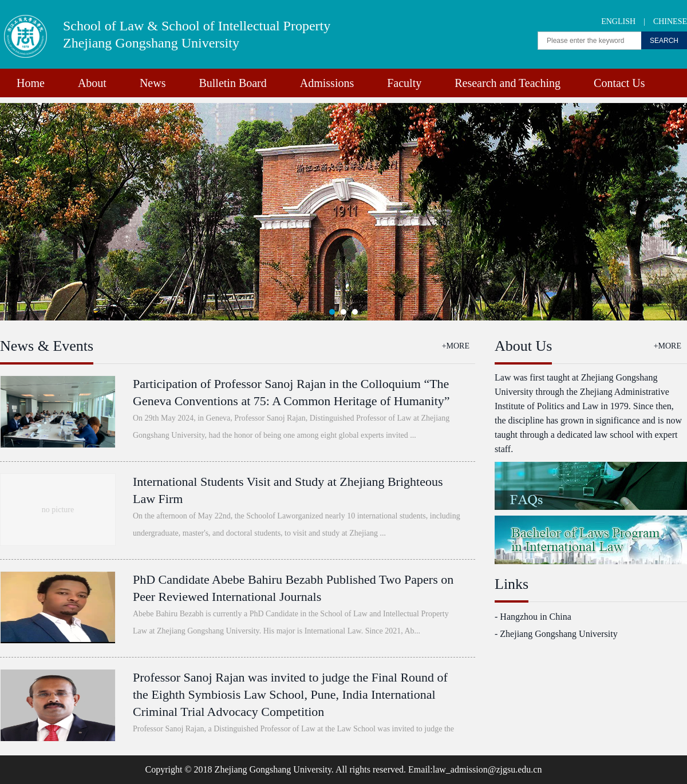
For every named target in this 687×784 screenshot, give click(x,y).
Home (31, 83)
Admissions (327, 83)
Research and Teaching (508, 83)
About (92, 83)
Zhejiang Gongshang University (558, 634)
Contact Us (619, 83)
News (153, 83)
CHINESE (670, 21)
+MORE (456, 346)
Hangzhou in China (535, 617)
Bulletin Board (232, 83)
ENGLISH (618, 21)
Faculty (404, 83)
